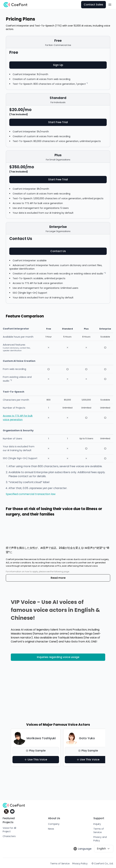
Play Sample (36, 751)
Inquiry (97, 824)
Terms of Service (99, 831)
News (51, 829)
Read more (58, 578)
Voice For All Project (9, 830)
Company (54, 824)
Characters (9, 836)
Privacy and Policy (100, 839)
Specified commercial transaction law (31, 494)
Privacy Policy (80, 864)
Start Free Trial (58, 122)
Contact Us (58, 251)
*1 (87, 83)
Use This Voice (36, 760)
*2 (105, 273)
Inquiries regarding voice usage (58, 657)
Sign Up (58, 65)
